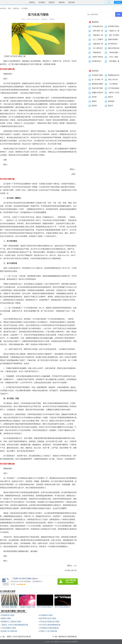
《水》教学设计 (97, 48)
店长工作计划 (113, 80)
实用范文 (32, 2)
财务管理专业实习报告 (48, 618)
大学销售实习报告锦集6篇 (49, 628)
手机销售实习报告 (8, 615)
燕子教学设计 (113, 44)
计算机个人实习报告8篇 (48, 631)
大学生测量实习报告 (9, 628)
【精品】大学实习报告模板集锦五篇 (14, 625)
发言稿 (94, 97)
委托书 (110, 97)
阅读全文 (44, 19)
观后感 (94, 106)
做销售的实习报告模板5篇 (67, 637)
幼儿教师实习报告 (46, 615)
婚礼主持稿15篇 (114, 48)
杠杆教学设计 (97, 61)
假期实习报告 (6, 618)
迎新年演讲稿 (113, 39)
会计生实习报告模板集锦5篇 (50, 625)
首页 (9, 8)
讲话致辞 (42, 2)
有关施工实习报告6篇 (9, 631)
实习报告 (25, 8)
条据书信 (62, 2)
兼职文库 (57, 642)
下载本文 (52, 19)
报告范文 (52, 2)
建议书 (110, 106)
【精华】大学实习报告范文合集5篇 (18, 637)
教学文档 (72, 2)
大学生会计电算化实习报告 (49, 622)
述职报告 (111, 101)
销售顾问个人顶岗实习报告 (11, 622)
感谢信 (94, 101)
